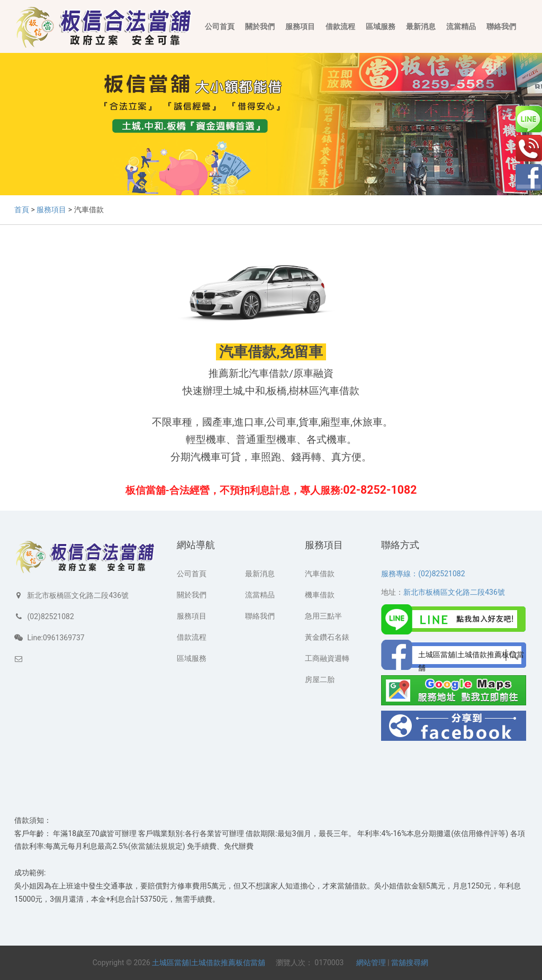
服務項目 (300, 26)
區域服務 (381, 26)
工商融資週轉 (327, 658)
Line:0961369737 (56, 638)
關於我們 (260, 26)
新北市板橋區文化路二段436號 (78, 595)
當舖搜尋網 (410, 963)
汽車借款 (320, 574)
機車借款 (320, 595)
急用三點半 (323, 616)
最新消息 (421, 26)
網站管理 (371, 963)
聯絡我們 (501, 26)
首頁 (22, 210)
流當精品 (461, 26)
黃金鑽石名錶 (327, 637)
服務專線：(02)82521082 (423, 574)
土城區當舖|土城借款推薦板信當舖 (208, 963)
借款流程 (340, 26)
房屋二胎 (320, 679)
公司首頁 (220, 26)
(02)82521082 (50, 616)
